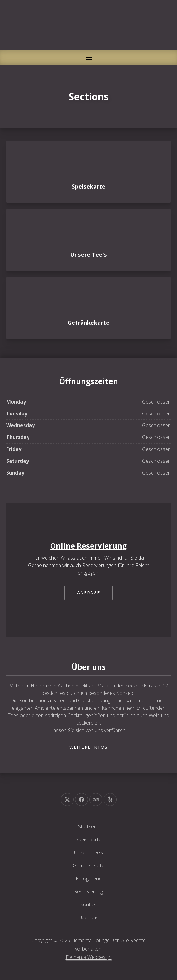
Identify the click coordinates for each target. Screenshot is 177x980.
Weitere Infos (88, 747)
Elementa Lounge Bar (95, 940)
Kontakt (88, 904)
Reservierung (88, 891)
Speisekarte (88, 839)
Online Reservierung (88, 546)
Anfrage (89, 593)
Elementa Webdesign (89, 957)
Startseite (89, 826)
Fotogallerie (89, 878)
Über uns (88, 917)
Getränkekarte (89, 865)
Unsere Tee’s (88, 852)
